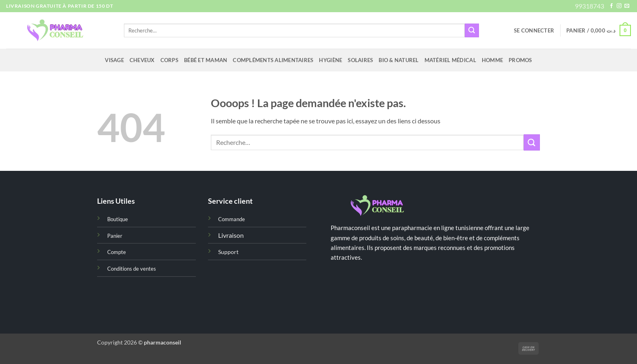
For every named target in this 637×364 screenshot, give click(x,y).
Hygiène (330, 60)
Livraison (231, 235)
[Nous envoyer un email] (627, 6)
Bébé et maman (206, 60)
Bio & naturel (399, 60)
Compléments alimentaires (273, 60)
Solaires (360, 60)
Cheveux (142, 60)
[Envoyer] (472, 30)
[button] (534, 30)
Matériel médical (450, 60)
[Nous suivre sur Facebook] (611, 6)
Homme (492, 60)
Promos (520, 60)
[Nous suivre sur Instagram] (619, 6)
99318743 (589, 6)
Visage (114, 60)
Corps (169, 60)
